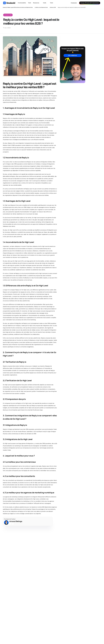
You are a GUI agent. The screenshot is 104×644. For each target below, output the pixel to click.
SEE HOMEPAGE (73, 55)
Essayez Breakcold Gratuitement (90, 3)
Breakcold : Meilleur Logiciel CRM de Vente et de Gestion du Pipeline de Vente (18, 7)
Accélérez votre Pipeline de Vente (41, 7)
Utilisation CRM (53, 7)
